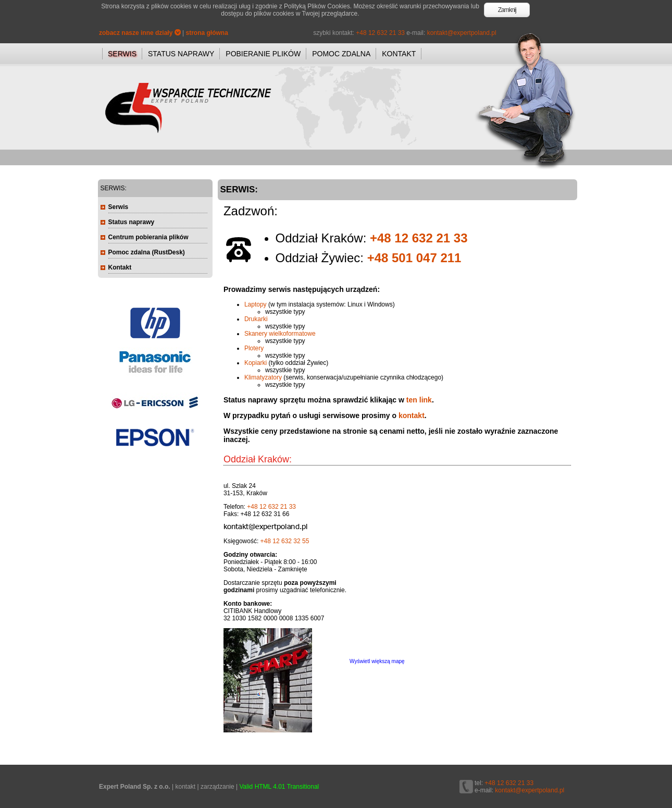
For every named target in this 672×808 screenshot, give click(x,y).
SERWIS (122, 54)
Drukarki (256, 319)
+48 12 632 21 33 (380, 33)
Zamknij (507, 10)
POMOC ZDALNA (341, 54)
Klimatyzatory (263, 377)
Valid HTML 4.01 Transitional (279, 787)
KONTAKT (399, 54)
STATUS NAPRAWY (181, 54)
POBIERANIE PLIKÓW (263, 54)
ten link (419, 400)
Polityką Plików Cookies (317, 6)
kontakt (412, 415)
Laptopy (256, 304)
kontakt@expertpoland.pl (462, 33)
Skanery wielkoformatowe (280, 334)
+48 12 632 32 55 (285, 541)
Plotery (254, 348)
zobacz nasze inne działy (140, 33)
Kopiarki (256, 363)
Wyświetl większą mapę (377, 661)
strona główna (207, 33)
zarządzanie (217, 787)
